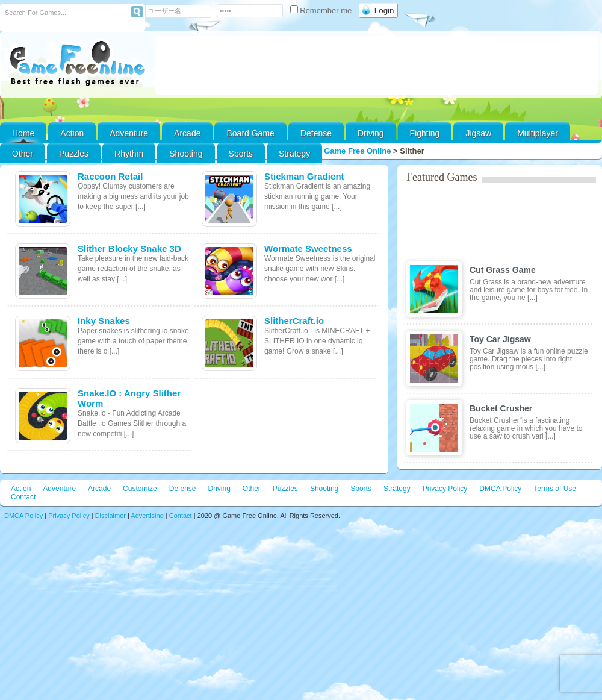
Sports (241, 154)
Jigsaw (478, 133)
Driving (371, 133)
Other (252, 489)
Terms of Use (555, 489)
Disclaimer (110, 516)
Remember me (322, 11)
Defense (316, 133)
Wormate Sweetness (308, 248)
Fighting (425, 133)
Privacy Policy (445, 489)
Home (23, 133)
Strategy (294, 154)
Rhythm (129, 154)
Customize (140, 489)
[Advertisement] (376, 65)
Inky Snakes (104, 321)
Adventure (129, 133)
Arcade (187, 133)
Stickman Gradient (304, 176)
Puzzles (74, 154)
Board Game (250, 133)
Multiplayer (538, 133)
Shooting (186, 154)
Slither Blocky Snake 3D (129, 248)
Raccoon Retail (110, 176)
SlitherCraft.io (294, 321)
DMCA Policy (500, 489)
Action (72, 133)
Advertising (147, 516)
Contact (23, 497)
